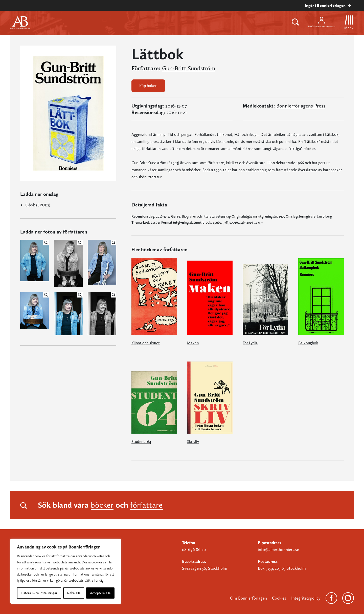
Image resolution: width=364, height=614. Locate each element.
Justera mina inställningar (39, 593)
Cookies (279, 598)
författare (146, 505)
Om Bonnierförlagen (248, 598)
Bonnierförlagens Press (301, 106)
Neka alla (74, 593)
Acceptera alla (100, 593)
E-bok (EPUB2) (38, 205)
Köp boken (148, 86)
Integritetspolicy (306, 598)
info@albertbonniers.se (278, 549)
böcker (102, 505)
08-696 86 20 (194, 549)
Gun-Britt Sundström (189, 68)
